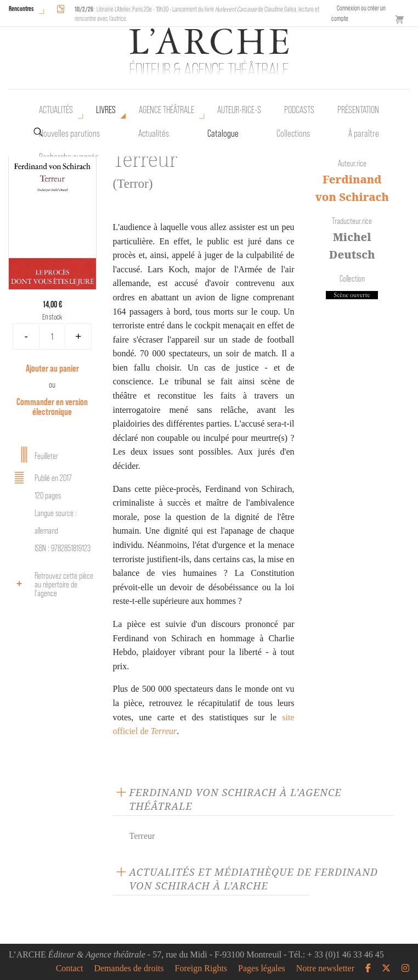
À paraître (364, 133)
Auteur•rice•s (239, 110)
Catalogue (223, 133)
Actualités (56, 110)
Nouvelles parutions (69, 133)
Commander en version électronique (52, 407)
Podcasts (299, 110)
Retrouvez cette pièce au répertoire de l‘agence (52, 584)
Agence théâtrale (166, 110)
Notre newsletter (325, 968)
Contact (70, 968)
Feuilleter (35, 455)
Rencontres (21, 9)
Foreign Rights (201, 968)
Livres (106, 110)
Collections (293, 133)
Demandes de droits (129, 968)
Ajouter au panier (52, 368)
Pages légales (262, 968)
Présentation (358, 110)
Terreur (142, 836)
